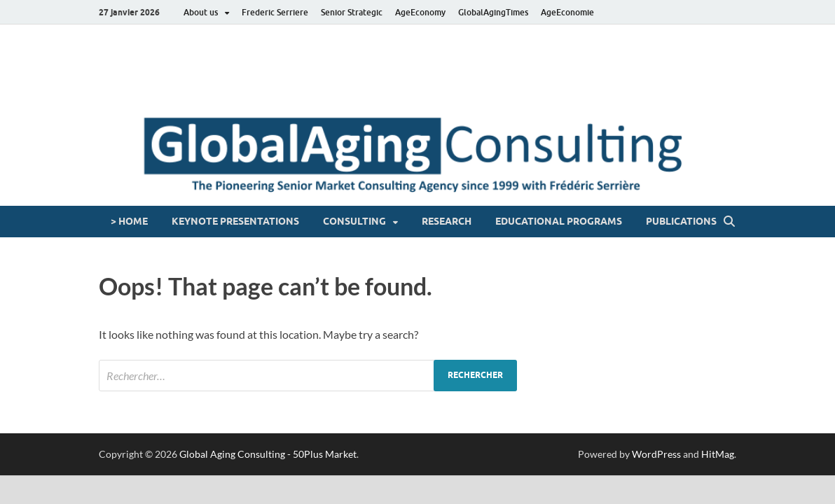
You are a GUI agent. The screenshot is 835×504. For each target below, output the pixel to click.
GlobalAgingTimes (493, 12)
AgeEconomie (567, 12)
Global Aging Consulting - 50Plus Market (268, 454)
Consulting (354, 221)
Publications (681, 221)
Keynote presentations (235, 221)
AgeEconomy (420, 12)
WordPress (656, 454)
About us (201, 12)
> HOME (129, 221)
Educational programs (559, 221)
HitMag (718, 454)
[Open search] (729, 222)
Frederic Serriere (275, 12)
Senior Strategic (352, 12)
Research (447, 221)
